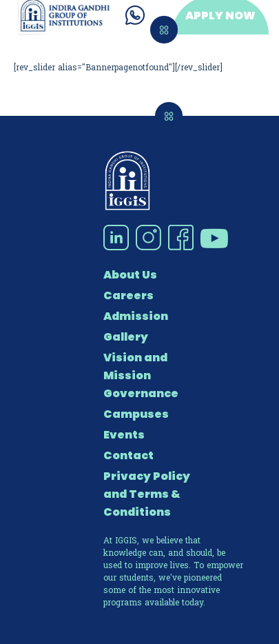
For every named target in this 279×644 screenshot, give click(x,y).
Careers (128, 295)
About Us (130, 275)
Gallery (126, 337)
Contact (128, 455)
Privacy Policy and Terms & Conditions (147, 494)
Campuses (136, 414)
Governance (141, 393)
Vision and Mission (135, 366)
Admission (136, 316)
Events (124, 435)
